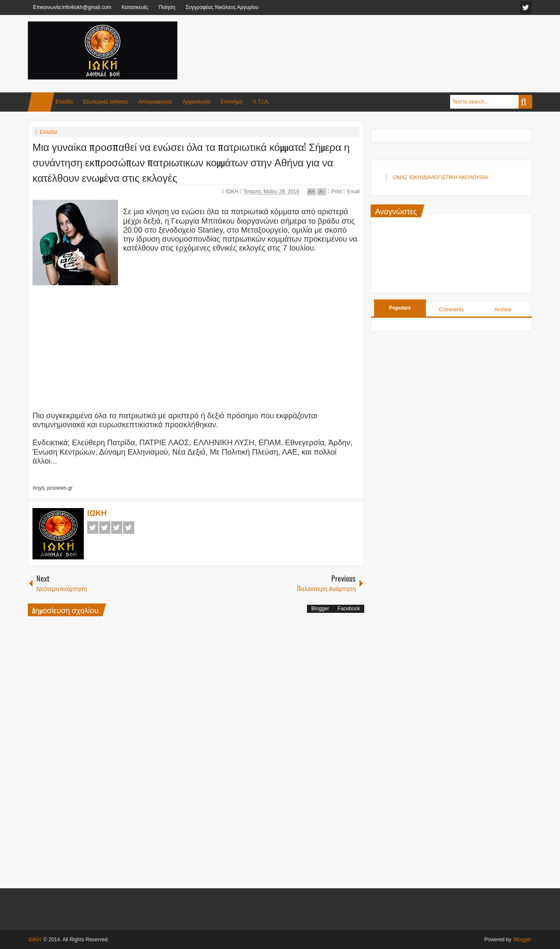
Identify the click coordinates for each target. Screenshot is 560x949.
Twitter (105, 528)
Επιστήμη (231, 102)
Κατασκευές (135, 7)
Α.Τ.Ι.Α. (261, 102)
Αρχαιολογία (196, 102)
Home (41, 102)
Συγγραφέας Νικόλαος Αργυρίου (222, 7)
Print (335, 192)
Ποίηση (167, 7)
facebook (526, 7)
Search (525, 102)
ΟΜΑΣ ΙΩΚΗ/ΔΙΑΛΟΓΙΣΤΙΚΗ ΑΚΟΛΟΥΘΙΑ (440, 177)
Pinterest (129, 528)
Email (351, 192)
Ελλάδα (64, 102)
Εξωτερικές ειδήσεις (105, 102)
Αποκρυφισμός (155, 102)
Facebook (93, 528)
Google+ (117, 528)
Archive (503, 310)
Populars (400, 308)
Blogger (320, 609)
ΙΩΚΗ (233, 192)
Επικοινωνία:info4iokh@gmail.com (72, 7)
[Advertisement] (377, 42)
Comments (451, 310)
